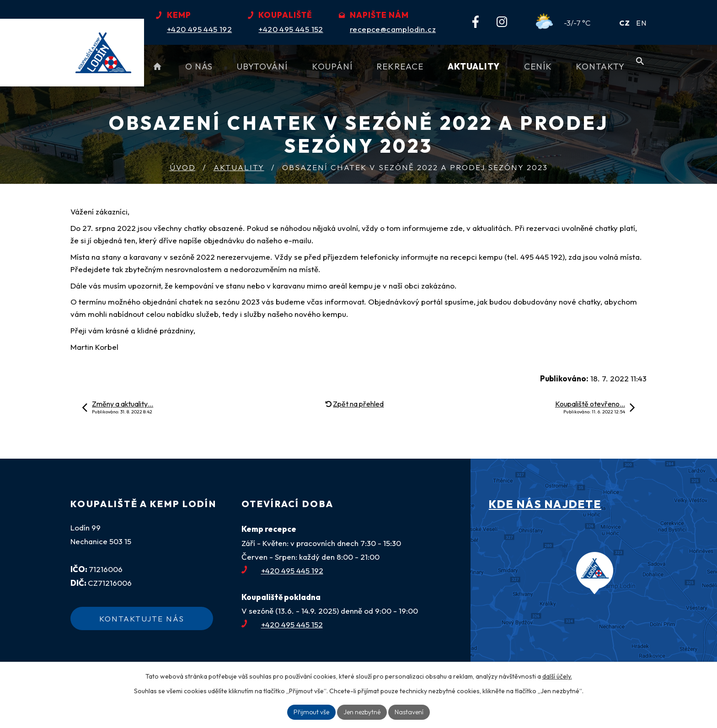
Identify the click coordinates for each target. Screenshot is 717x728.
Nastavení (409, 712)
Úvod (183, 167)
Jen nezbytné (362, 712)
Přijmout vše (311, 712)
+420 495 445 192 (282, 570)
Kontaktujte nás (142, 618)
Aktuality (239, 167)
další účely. (557, 676)
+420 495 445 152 (282, 624)
